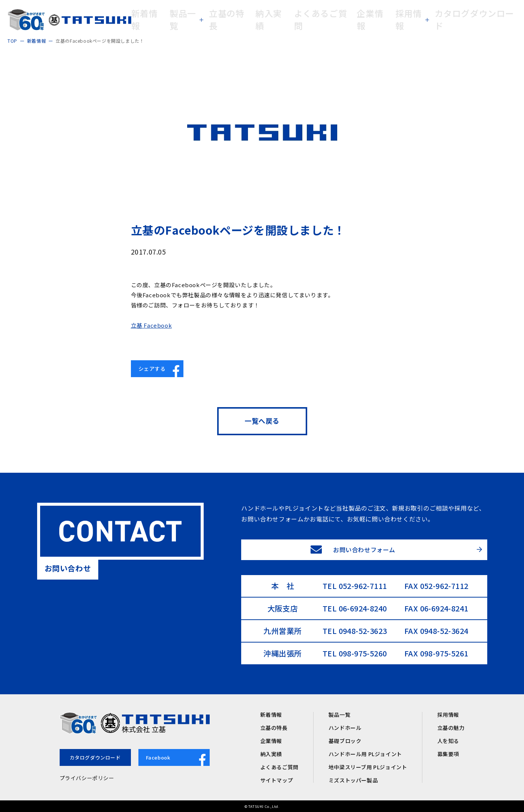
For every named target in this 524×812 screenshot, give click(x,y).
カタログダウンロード (95, 757)
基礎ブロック (345, 741)
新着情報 (271, 715)
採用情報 (448, 715)
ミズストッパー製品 (353, 780)
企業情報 (271, 741)
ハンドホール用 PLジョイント (365, 754)
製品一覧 (339, 715)
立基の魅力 (451, 728)
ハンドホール (345, 728)
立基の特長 (274, 728)
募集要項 (448, 754)
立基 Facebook (152, 325)
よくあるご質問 (279, 767)
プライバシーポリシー (87, 778)
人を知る (448, 741)
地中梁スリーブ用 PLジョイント (368, 767)
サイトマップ (277, 780)
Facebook (178, 758)
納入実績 (271, 754)
